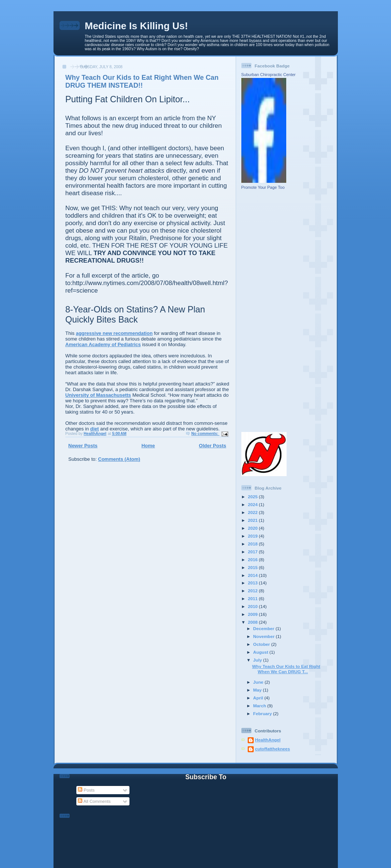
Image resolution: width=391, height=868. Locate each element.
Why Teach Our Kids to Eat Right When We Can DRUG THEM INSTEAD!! (142, 81)
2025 (253, 497)
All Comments (94, 801)
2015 (253, 567)
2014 (253, 575)
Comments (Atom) (119, 459)
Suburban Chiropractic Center (269, 75)
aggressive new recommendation (114, 333)
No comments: (205, 434)
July (258, 660)
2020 (253, 528)
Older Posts (213, 446)
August (262, 652)
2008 (253, 622)
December (265, 628)
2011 (253, 598)
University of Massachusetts (98, 395)
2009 (253, 614)
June (259, 682)
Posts (86, 790)
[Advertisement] (264, 311)
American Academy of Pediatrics (103, 344)
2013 (253, 583)
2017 (253, 552)
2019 (253, 536)
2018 (253, 544)
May (258, 690)
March (260, 706)
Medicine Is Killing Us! (137, 26)
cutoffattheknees (273, 749)
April (259, 698)
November (265, 636)
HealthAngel (268, 740)
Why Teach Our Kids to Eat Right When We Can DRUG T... (286, 669)
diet (94, 429)
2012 (253, 591)
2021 (253, 520)
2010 (253, 606)
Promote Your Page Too (263, 187)
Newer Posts (83, 446)
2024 (253, 504)
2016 (253, 559)
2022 (253, 512)
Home (148, 446)
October (262, 644)
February (263, 713)
